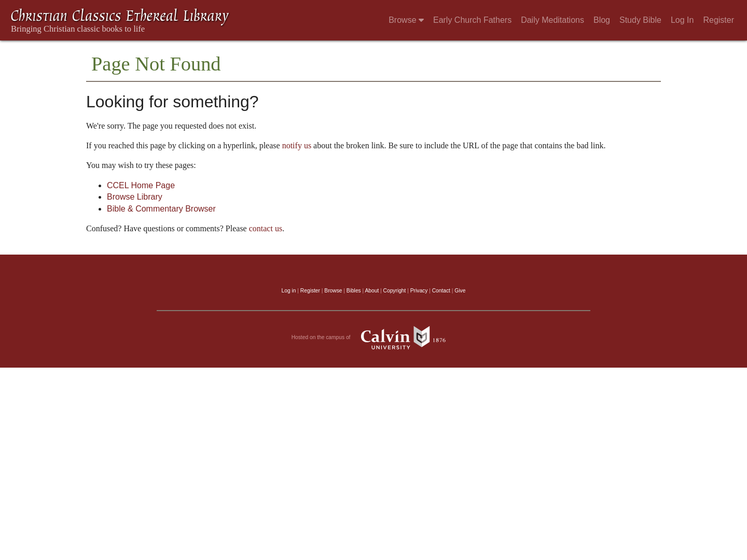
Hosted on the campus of (374, 338)
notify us (297, 145)
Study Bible (640, 20)
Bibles (354, 291)
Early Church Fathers (472, 20)
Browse (406, 20)
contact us (266, 228)
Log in (289, 291)
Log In (682, 20)
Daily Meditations (552, 20)
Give (460, 291)
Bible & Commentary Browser (161, 209)
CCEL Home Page (141, 185)
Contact (441, 291)
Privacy (419, 291)
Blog (602, 20)
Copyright (395, 291)
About (372, 291)
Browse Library (135, 197)
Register (718, 20)
